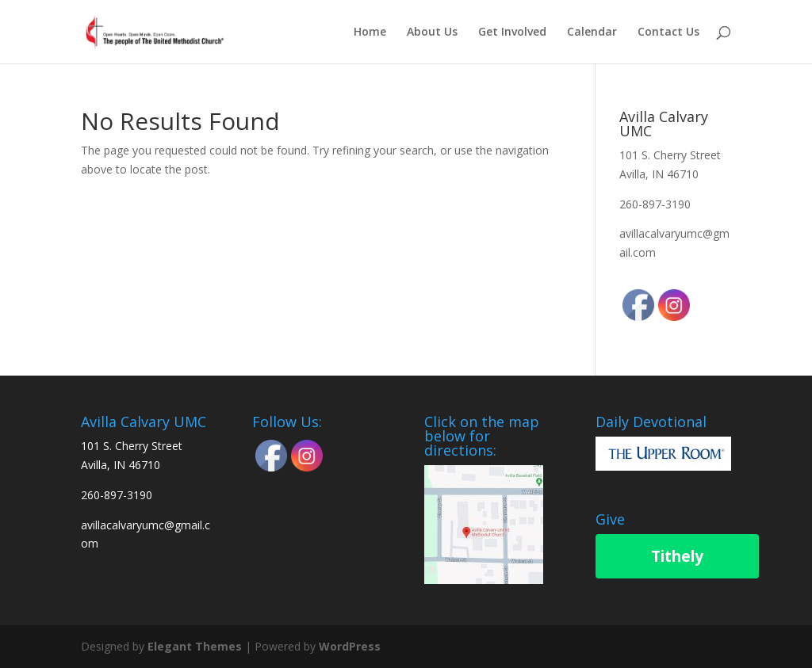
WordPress (350, 646)
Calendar (592, 32)
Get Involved (512, 32)
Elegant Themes (195, 646)
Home (370, 32)
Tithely (677, 556)
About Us (432, 32)
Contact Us (668, 32)
